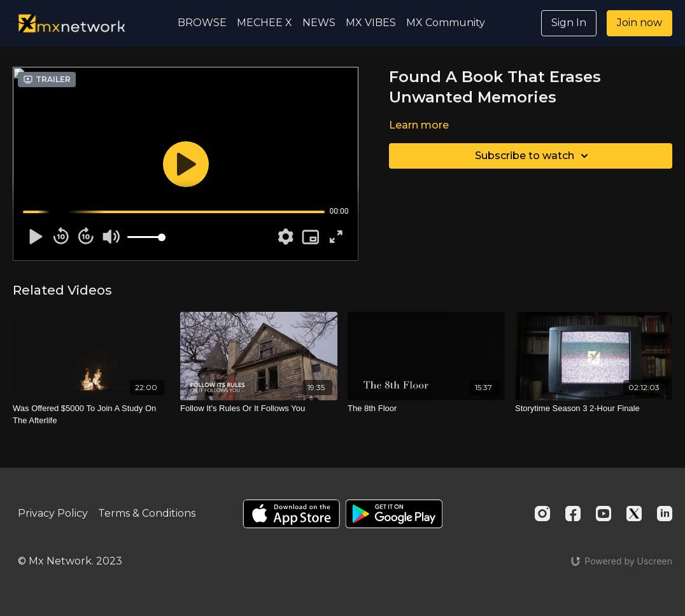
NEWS (319, 23)
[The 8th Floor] (426, 409)
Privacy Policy (53, 513)
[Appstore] (291, 514)
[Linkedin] (665, 514)
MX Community (446, 23)
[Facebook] (573, 514)
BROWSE (202, 23)
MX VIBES (371, 23)
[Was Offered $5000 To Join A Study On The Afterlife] (91, 415)
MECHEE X (265, 23)
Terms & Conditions (147, 513)
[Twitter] (634, 514)
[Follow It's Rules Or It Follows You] (259, 409)
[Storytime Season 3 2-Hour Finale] (594, 409)
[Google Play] (394, 514)
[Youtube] (604, 514)
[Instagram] (542, 514)
